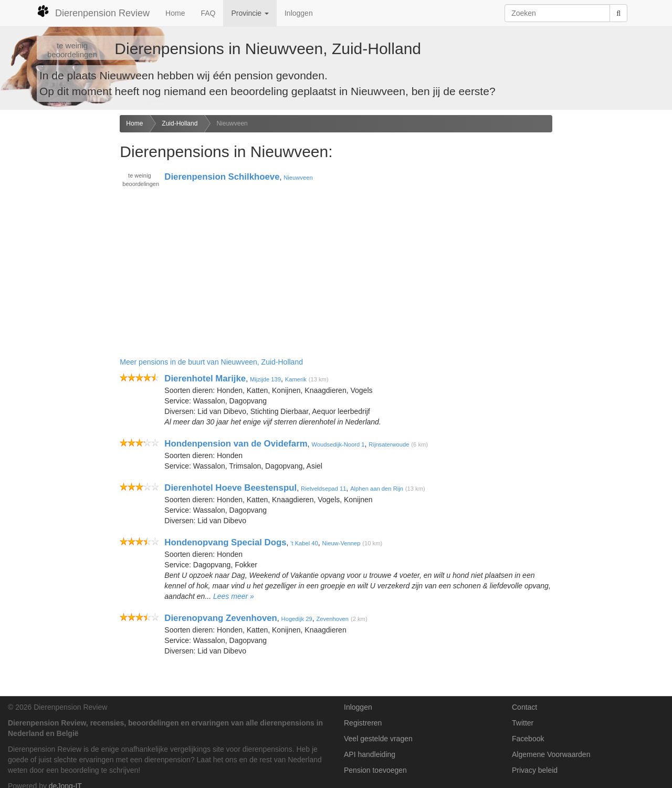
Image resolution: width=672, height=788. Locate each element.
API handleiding (370, 754)
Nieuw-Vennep (342, 543)
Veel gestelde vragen (378, 739)
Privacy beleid (535, 770)
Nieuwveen (232, 123)
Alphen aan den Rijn (377, 489)
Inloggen (299, 13)
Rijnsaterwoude (389, 444)
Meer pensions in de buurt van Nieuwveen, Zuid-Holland (211, 362)
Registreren (363, 723)
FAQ (208, 13)
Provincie (250, 13)
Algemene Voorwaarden (551, 754)
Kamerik (296, 379)
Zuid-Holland (180, 123)
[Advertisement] (56, 281)
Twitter (523, 723)
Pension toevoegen (375, 770)
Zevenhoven (332, 619)
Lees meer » (234, 596)
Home (175, 13)
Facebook (528, 739)
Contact (524, 707)
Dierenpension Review (93, 12)
